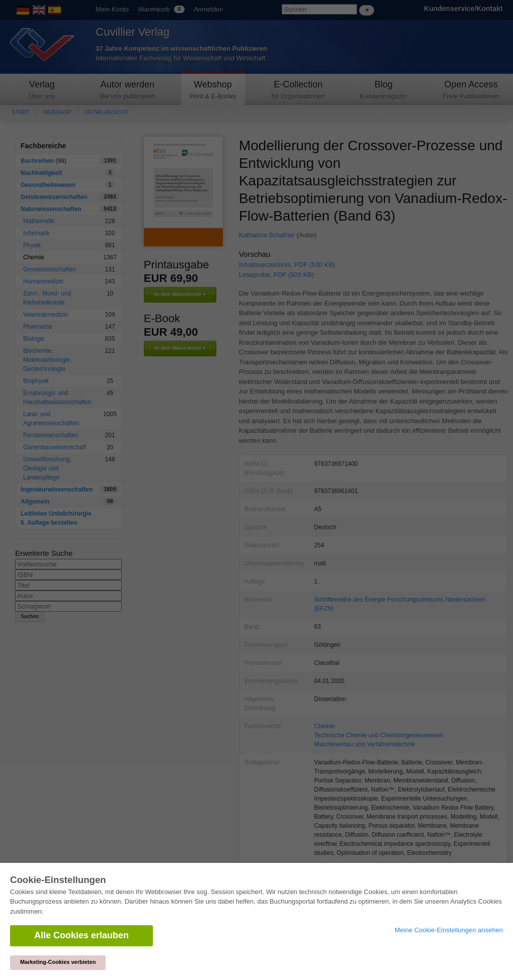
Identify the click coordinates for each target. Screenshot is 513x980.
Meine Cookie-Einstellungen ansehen (449, 930)
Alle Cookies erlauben (81, 935)
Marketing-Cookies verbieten (58, 962)
